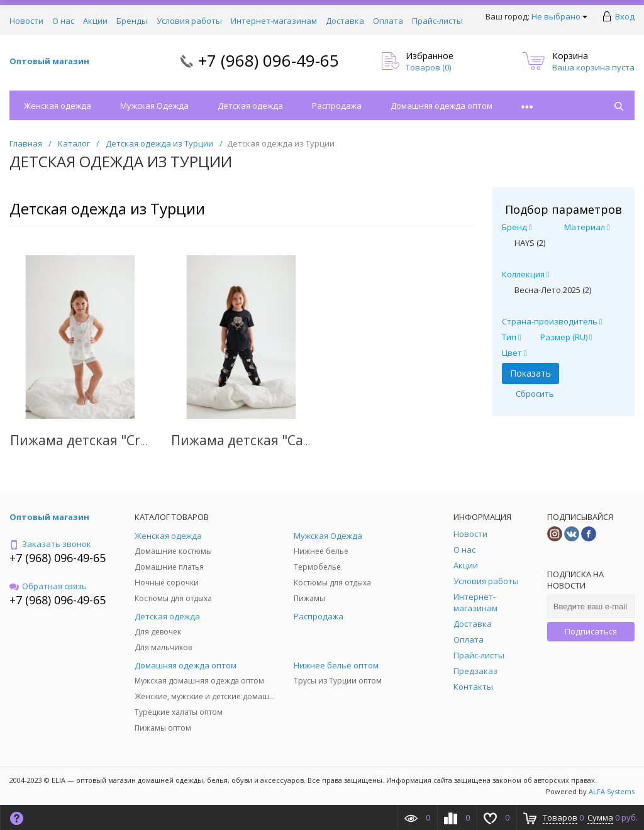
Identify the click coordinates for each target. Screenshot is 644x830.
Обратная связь (48, 586)
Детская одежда (250, 106)
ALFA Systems (612, 791)
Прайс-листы (437, 21)
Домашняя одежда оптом (441, 106)
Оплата (388, 21)
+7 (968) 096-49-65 (269, 60)
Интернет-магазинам (274, 21)
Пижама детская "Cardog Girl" (267, 440)
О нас (63, 21)
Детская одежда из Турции (107, 208)
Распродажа (337, 106)
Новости (26, 21)
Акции (95, 21)
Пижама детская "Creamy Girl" (108, 440)
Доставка (345, 21)
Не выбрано (559, 16)
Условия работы (189, 21)
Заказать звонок (50, 544)
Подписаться (591, 631)
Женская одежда (58, 106)
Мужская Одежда (154, 106)
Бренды (132, 21)
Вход (625, 16)
